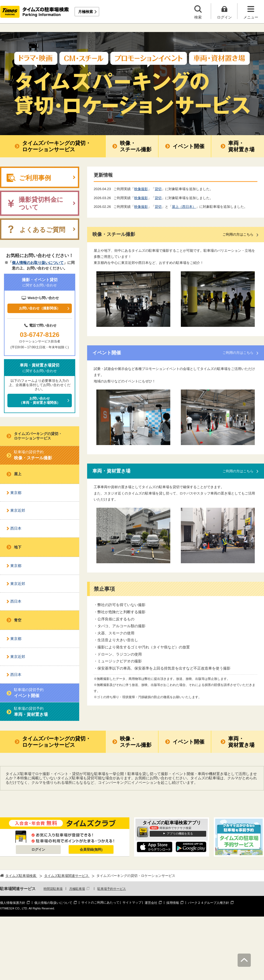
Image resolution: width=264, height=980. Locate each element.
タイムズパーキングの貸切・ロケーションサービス (56, 146)
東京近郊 (18, 510)
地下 (18, 547)
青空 (18, 620)
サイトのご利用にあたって (100, 903)
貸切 (158, 189)
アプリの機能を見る (180, 834)
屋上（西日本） (184, 207)
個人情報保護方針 (13, 903)
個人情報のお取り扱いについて (38, 263)
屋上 (18, 474)
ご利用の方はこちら (238, 234)
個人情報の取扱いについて (53, 903)
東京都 (16, 493)
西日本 (16, 528)
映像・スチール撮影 (136, 146)
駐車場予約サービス (112, 889)
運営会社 (151, 903)
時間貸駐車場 (53, 889)
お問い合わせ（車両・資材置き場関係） (40, 400)
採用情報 (173, 903)
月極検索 (86, 12)
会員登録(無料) (91, 850)
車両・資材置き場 (241, 146)
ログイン (38, 850)
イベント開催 (188, 146)
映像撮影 (141, 189)
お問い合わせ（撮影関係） (40, 308)
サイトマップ (132, 903)
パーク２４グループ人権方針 (209, 903)
